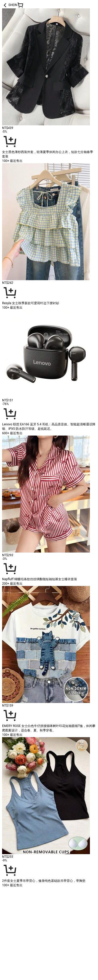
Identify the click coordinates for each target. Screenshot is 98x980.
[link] (46, 916)
